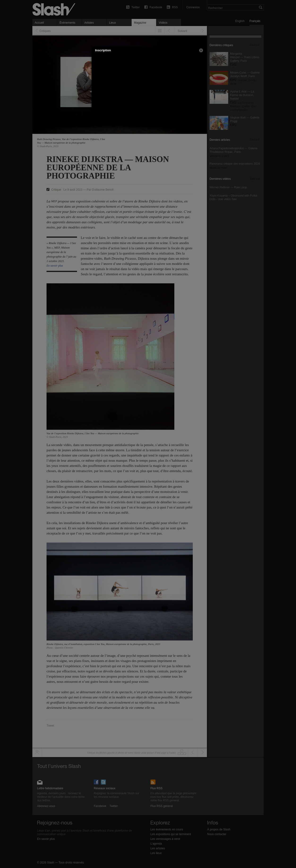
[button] (201, 50)
